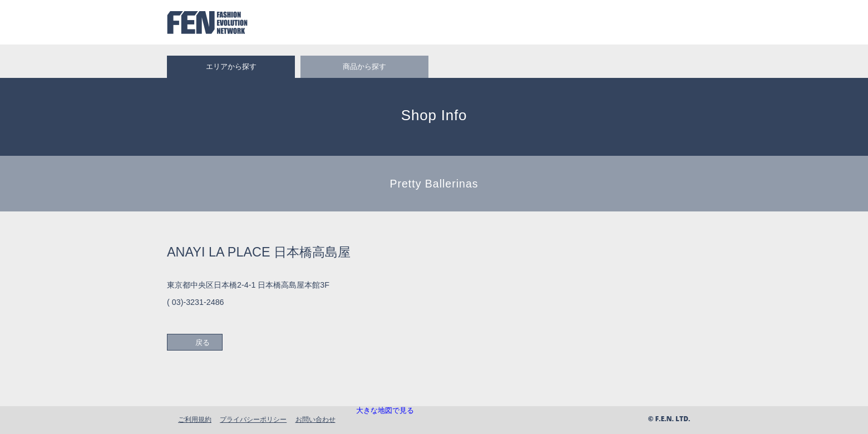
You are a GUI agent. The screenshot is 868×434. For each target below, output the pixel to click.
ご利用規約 (195, 419)
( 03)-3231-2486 (196, 302)
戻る (203, 342)
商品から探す (364, 66)
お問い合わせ (315, 419)
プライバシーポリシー (253, 419)
